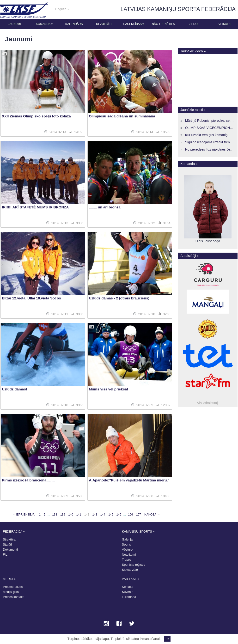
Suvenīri (128, 592)
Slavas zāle (130, 570)
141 (79, 515)
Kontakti (128, 587)
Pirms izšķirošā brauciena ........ (29, 480)
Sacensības (134, 24)
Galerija (127, 539)
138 (55, 515)
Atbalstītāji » (189, 256)
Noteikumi (129, 555)
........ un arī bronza (105, 207)
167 (139, 515)
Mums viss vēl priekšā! (108, 389)
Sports (127, 544)
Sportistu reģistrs (134, 565)
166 (130, 515)
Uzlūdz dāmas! (15, 389)
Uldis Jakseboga (208, 241)
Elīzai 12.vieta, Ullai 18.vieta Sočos (31, 298)
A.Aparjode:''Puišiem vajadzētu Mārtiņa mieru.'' (129, 480)
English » (62, 9)
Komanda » (189, 164)
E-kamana (129, 597)
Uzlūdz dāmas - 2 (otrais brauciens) (119, 298)
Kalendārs (74, 24)
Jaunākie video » (193, 51)
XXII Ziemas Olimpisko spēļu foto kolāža (36, 116)
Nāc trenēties (163, 24)
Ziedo (193, 24)
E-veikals (223, 24)
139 (63, 515)
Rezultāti (104, 24)
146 (119, 515)
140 (71, 515)
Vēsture (127, 550)
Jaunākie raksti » (193, 110)
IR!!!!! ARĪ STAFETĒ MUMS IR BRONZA (35, 207)
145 (111, 515)
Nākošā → (152, 515)
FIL (5, 555)
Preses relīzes (13, 587)
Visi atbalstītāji (208, 403)
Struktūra (9, 539)
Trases (127, 560)
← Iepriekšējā (23, 515)
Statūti (7, 544)
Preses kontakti (14, 597)
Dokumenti (10, 550)
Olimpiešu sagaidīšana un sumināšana (122, 116)
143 (95, 515)
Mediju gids (11, 592)
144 (103, 515)
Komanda (44, 24)
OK (167, 639)
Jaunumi (14, 24)
